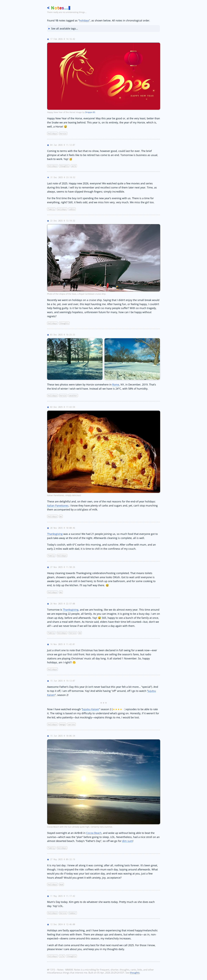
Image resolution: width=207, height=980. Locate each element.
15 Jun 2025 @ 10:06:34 (63, 736)
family (51, 209)
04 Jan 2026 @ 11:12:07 (63, 145)
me (61, 516)
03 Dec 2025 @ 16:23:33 (63, 335)
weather (73, 395)
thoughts (64, 166)
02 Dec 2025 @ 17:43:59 (63, 407)
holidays (84, 20)
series (71, 724)
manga (62, 724)
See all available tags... (65, 28)
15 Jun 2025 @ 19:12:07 (63, 681)
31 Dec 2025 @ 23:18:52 (63, 177)
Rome (116, 384)
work (74, 166)
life (62, 956)
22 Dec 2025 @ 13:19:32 (63, 221)
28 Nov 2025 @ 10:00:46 (63, 528)
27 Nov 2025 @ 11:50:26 (63, 567)
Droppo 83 (90, 112)
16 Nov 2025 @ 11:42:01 (63, 644)
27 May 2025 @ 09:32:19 (63, 859)
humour (73, 913)
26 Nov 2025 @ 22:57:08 (63, 604)
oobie (72, 209)
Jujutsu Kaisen (91, 709)
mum (61, 884)
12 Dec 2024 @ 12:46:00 (63, 924)
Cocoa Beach (94, 833)
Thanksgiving (55, 534)
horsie (63, 133)
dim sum (127, 841)
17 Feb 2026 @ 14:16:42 (63, 39)
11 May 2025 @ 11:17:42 (63, 896)
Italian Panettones (58, 505)
